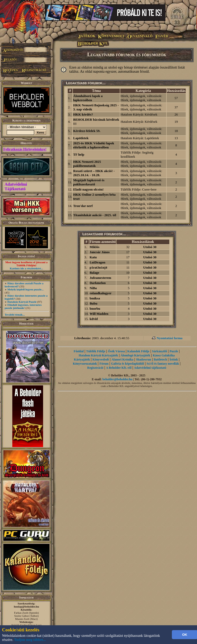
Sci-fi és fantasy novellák (163, 364)
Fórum (104, 364)
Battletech (160, 359)
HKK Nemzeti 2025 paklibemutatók (87, 164)
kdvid (94, 319)
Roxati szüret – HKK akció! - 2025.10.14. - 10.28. (94, 173)
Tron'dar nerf (83, 206)
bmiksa (95, 298)
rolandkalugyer (101, 293)
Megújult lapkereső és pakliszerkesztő (89, 182)
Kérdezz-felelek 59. (87, 131)
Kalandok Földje (138, 351)
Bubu (93, 303)
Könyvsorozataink (85, 364)
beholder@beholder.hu (117, 379)
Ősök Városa (116, 351)
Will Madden (99, 314)
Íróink (174, 359)
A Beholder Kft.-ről (119, 368)
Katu (93, 257)
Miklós (94, 247)
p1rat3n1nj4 (98, 267)
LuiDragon (97, 262)
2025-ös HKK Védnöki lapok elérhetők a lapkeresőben (94, 145)
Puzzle (174, 351)
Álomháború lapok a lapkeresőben (88, 98)
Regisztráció (95, 368)
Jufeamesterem (100, 278)
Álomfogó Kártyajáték (135, 355)
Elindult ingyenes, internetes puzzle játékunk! (23, 306)
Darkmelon (98, 283)
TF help (79, 154)
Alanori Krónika (122, 359)
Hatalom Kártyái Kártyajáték (98, 355)
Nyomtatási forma (170, 338)
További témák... (15, 315)
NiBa (93, 288)
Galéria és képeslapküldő (128, 364)
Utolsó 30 (150, 247)
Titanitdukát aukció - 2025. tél (95, 215)
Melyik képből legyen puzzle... (26, 289)
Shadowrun (144, 359)
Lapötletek (81, 138)
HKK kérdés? (83, 114)
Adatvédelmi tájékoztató (150, 368)
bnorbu (95, 309)
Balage (94, 273)
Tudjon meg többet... (30, 640)
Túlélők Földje (96, 351)
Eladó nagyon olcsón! (88, 189)
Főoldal (79, 351)
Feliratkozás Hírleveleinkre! (25, 149)
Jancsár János (100, 252)
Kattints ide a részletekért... (26, 268)
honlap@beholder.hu (26, 607)
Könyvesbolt (101, 359)
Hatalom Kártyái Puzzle (22, 302)
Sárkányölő (160, 351)
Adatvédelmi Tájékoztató (16, 187)
